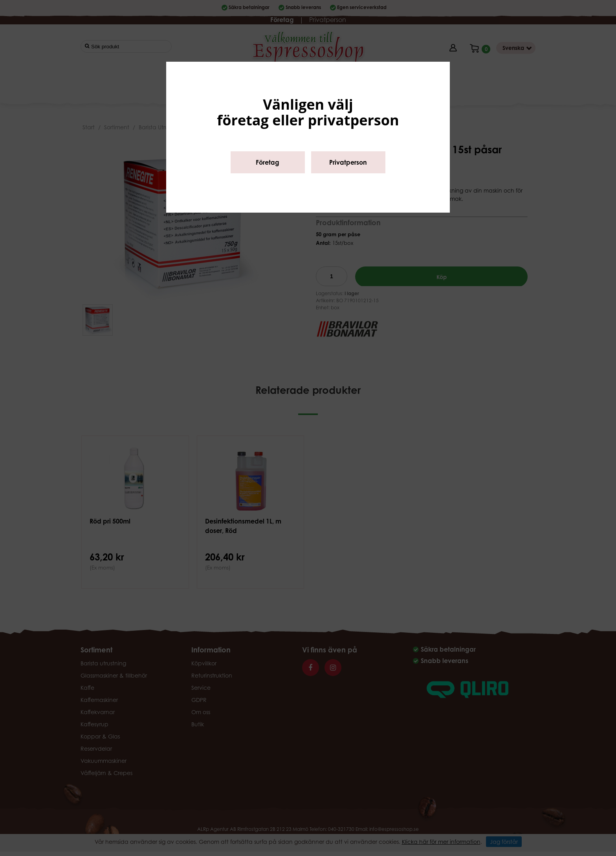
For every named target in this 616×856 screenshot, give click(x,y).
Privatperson (348, 162)
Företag (268, 162)
